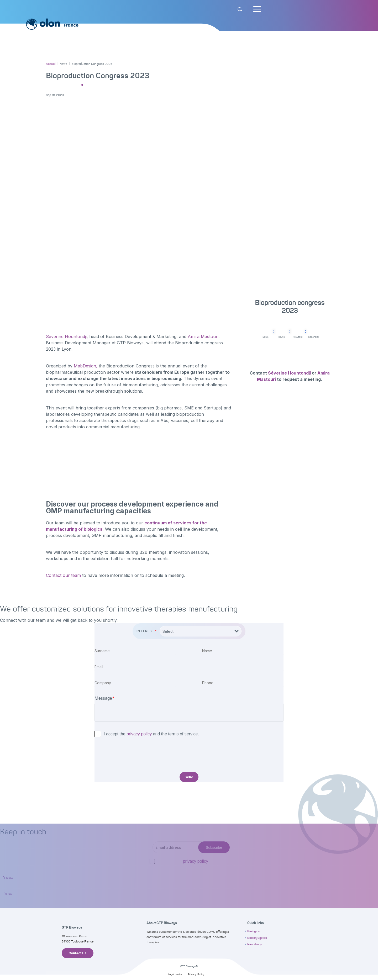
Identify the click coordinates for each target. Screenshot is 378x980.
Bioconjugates (257, 938)
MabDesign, (85, 366)
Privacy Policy (196, 974)
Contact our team (63, 575)
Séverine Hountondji (66, 336)
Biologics (253, 931)
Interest (147, 631)
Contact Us (78, 953)
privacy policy (139, 734)
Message (104, 698)
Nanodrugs (255, 944)
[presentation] (134, 755)
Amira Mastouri (203, 336)
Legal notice (175, 974)
